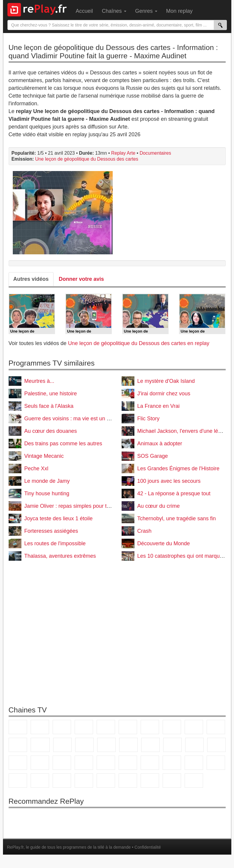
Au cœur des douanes (51, 431)
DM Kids (106, 781)
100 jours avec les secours (169, 481)
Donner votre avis (81, 279)
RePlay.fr (15, 847)
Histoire (194, 781)
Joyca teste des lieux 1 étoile (59, 518)
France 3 (62, 727)
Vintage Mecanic (44, 456)
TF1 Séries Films (62, 745)
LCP (150, 781)
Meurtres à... (39, 381)
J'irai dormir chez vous (164, 394)
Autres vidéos (31, 279)
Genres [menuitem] (146, 11)
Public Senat (172, 781)
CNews (62, 763)
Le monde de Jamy (47, 481)
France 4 (18, 745)
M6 (128, 727)
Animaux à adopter (160, 444)
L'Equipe (216, 763)
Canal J (40, 781)
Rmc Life (150, 745)
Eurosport (194, 763)
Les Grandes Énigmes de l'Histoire (179, 469)
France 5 (106, 727)
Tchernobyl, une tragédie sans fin (177, 518)
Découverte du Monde (164, 543)
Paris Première (194, 745)
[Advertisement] (117, 635)
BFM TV (84, 763)
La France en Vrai (158, 406)
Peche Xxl (36, 469)
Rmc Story (128, 745)
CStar (40, 745)
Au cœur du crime (159, 506)
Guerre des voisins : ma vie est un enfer (72, 419)
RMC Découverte (106, 745)
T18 (216, 745)
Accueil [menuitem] (84, 11)
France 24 (150, 763)
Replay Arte (123, 153)
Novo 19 (18, 763)
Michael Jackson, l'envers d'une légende (185, 431)
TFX (216, 727)
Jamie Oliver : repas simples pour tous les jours (81, 506)
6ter (84, 745)
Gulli (18, 781)
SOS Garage (153, 456)
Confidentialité (148, 847)
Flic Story (149, 419)
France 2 (40, 727)
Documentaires (155, 153)
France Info (40, 763)
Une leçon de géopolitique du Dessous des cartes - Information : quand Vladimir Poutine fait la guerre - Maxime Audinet (113, 51)
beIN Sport (172, 763)
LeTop (128, 781)
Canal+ (84, 727)
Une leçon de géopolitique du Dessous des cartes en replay (139, 343)
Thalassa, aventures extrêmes (60, 556)
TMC (194, 727)
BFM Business (106, 763)
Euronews (128, 763)
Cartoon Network (62, 781)
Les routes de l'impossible (55, 543)
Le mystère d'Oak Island (166, 381)
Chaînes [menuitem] (114, 11)
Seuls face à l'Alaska (49, 406)
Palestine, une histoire (51, 394)
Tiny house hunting (47, 493)
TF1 (18, 727)
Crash (145, 531)
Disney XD (84, 781)
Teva (172, 745)
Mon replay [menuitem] (179, 11)
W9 (172, 727)
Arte (150, 727)
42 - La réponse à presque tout (174, 493)
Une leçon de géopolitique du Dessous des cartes (87, 159)
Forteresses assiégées (51, 531)
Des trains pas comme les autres (63, 444)
